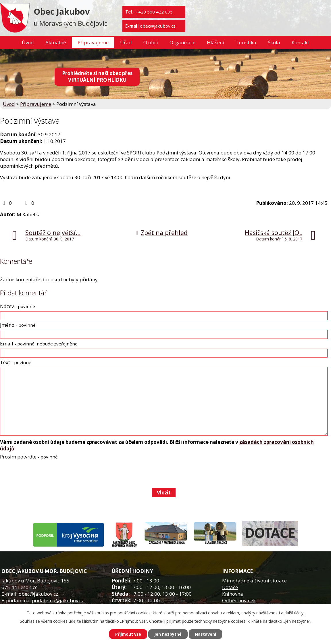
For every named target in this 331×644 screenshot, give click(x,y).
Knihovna (233, 594)
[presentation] (43, 474)
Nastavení (205, 634)
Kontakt (300, 42)
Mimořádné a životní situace (254, 581)
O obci (151, 42)
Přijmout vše (128, 634)
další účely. (294, 613)
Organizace (182, 42)
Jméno (18, 325)
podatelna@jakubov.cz (58, 600)
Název (18, 306)
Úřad (126, 42)
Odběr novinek (239, 600)
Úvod (28, 42)
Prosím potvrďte (29, 457)
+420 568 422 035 (154, 12)
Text (16, 362)
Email (39, 344)
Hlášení (215, 42)
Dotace (230, 587)
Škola (274, 42)
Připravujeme (93, 42)
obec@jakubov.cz (158, 26)
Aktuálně (56, 42)
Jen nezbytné (168, 634)
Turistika (246, 42)
